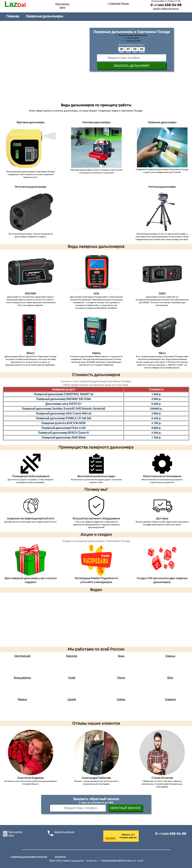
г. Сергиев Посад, (119, 4)
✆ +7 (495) (171, 834)
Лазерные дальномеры (44, 16)
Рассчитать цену (62, 6)
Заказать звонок (64, 832)
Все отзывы (110, 838)
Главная (13, 16)
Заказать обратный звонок (166, 9)
